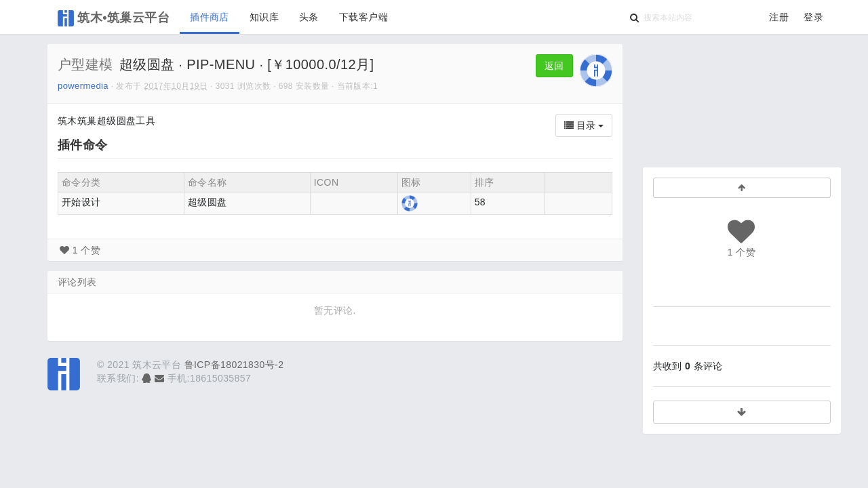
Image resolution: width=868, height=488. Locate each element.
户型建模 (85, 64)
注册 (779, 17)
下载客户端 (363, 17)
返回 (554, 66)
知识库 (264, 17)
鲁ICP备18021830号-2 (234, 365)
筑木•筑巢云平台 (114, 18)
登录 (813, 17)
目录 (584, 125)
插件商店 (210, 17)
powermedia (83, 86)
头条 (309, 17)
